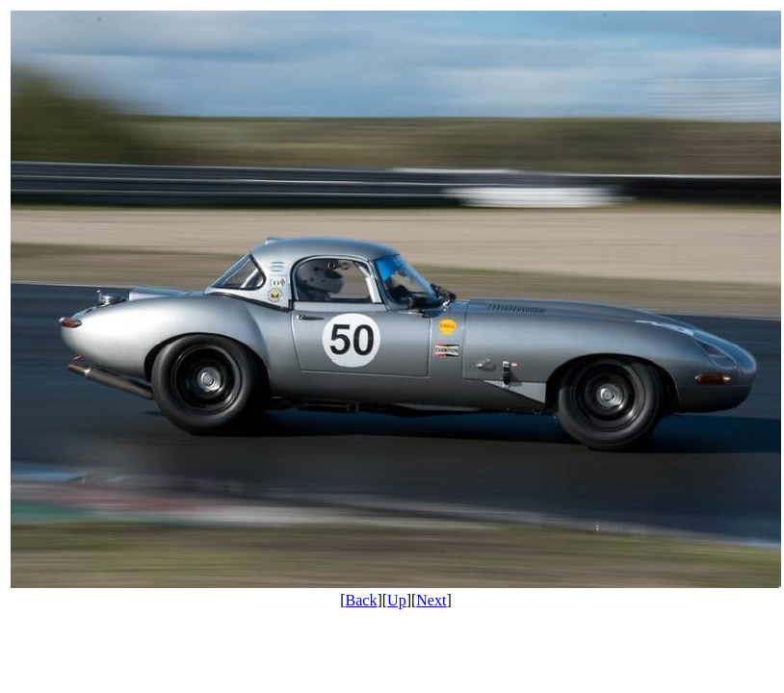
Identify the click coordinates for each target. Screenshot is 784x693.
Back (362, 600)
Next (431, 600)
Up (397, 600)
